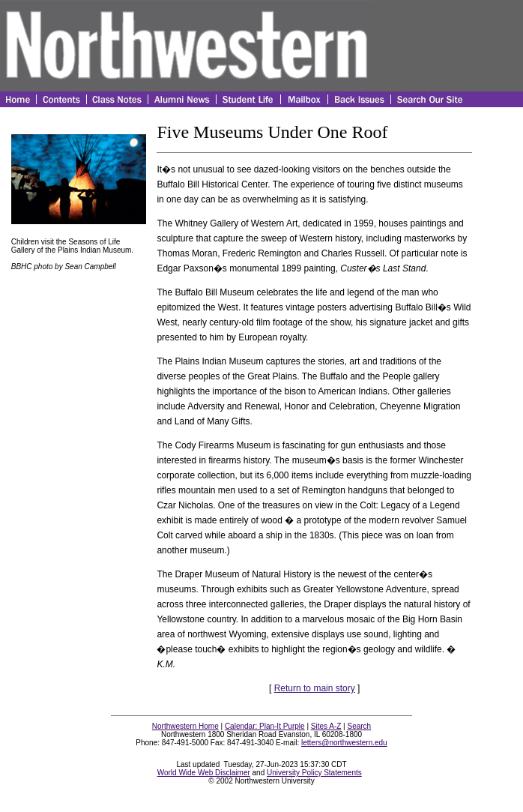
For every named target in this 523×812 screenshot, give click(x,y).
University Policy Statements (314, 773)
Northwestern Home (185, 726)
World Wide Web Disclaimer (204, 773)
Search (360, 726)
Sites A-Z (326, 726)
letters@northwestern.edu (344, 743)
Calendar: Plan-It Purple (265, 726)
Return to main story (315, 688)
